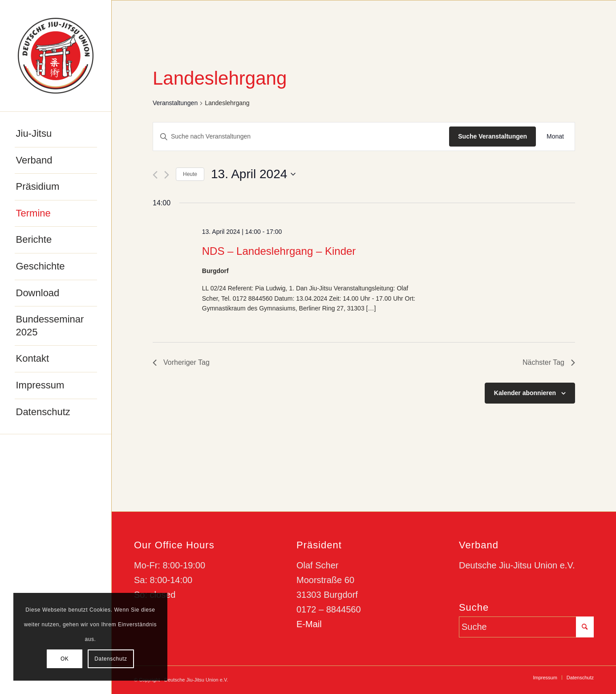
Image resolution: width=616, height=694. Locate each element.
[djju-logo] (56, 56)
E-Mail (309, 624)
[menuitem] (56, 134)
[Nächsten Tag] (167, 175)
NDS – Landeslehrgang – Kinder (279, 251)
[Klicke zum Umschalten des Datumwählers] (253, 174)
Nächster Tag (549, 362)
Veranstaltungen (175, 103)
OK (65, 659)
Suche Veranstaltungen (492, 136)
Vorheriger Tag (181, 362)
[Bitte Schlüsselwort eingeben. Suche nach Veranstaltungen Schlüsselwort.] (301, 137)
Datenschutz (111, 659)
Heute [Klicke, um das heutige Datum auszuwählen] (190, 174)
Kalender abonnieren (525, 393)
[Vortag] (155, 175)
